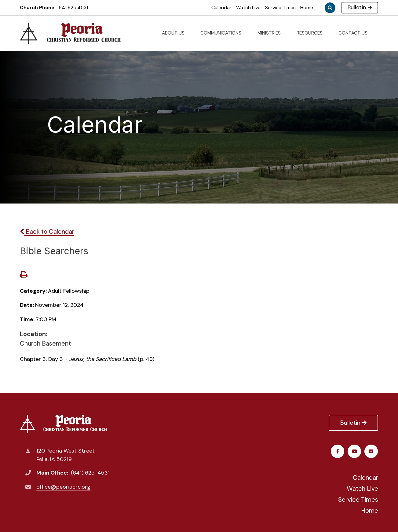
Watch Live (248, 7)
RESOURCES (312, 33)
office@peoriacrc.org (63, 487)
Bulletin (360, 7)
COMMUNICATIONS (223, 33)
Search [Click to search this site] (330, 8)
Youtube (355, 451)
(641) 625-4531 (90, 473)
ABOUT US (176, 33)
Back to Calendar (47, 232)
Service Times (280, 7)
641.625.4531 (73, 7)
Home (307, 7)
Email (371, 451)
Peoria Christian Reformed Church (63, 424)
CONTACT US (355, 33)
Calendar (221, 7)
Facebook (338, 451)
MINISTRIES (272, 33)
